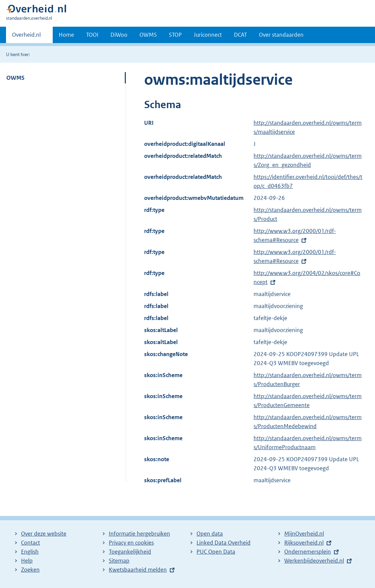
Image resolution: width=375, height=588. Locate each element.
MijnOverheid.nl (304, 534)
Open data (210, 534)
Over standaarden (281, 35)
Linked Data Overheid (224, 543)
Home (66, 35)
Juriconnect (208, 35)
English (30, 552)
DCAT (240, 35)
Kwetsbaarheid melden (138, 570)
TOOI (92, 35)
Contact (31, 543)
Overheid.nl (26, 37)
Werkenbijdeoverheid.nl (314, 561)
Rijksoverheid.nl (304, 543)
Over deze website (44, 534)
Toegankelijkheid (130, 552)
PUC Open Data (216, 552)
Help (27, 561)
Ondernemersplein (308, 552)
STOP (175, 35)
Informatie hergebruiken (139, 534)
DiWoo (119, 35)
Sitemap (119, 561)
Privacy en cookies (131, 543)
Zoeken (30, 570)
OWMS (148, 35)
